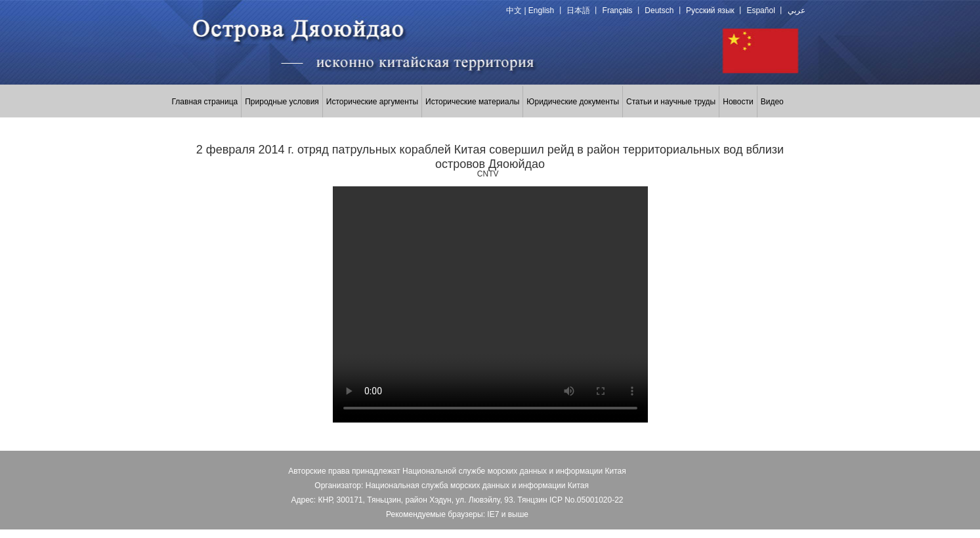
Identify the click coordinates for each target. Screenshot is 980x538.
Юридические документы (573, 102)
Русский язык (710, 10)
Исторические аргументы (372, 102)
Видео (772, 102)
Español (760, 10)
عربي (797, 10)
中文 (514, 10)
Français (618, 10)
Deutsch (659, 10)
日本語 (578, 10)
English (541, 10)
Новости (738, 102)
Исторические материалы (472, 102)
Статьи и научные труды (671, 102)
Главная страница (205, 102)
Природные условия (282, 102)
